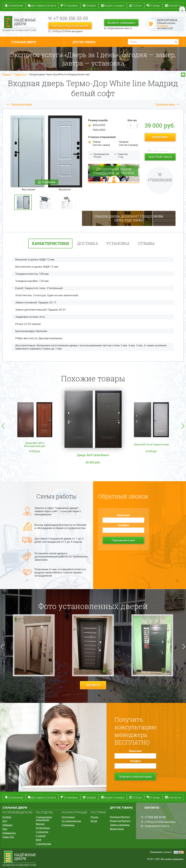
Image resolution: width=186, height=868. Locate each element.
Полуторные (68, 817)
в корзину (160, 137)
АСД (5, 821)
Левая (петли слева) (101, 143)
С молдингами (43, 844)
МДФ (39, 840)
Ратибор (7, 817)
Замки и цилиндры (120, 825)
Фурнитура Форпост (120, 821)
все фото (93, 685)
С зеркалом (42, 832)
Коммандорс (9, 833)
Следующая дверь (165, 104)
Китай (94, 821)
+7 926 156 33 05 (71, 18)
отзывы (146, 243)
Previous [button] (3, 426)
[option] (25, 202)
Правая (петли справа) (129, 143)
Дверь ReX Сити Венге (93, 455)
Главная (7, 74)
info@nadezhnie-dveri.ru (120, 28)
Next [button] (183, 426)
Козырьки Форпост (120, 817)
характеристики (50, 243)
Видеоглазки (117, 829)
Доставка (88, 243)
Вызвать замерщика (121, 23)
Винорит (40, 824)
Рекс (5, 829)
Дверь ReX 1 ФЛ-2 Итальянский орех (35, 445)
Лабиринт (8, 825)
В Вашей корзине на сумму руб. (167, 24)
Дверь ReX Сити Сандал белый (151, 445)
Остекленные (43, 828)
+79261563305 (160, 180)
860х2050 (99, 125)
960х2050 (99, 130)
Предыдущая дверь (22, 104)
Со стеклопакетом (71, 821)
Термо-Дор (20, 74)
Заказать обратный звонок (70, 26)
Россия (94, 817)
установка (118, 243)
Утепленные (68, 825)
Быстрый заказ (160, 157)
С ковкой (41, 836)
